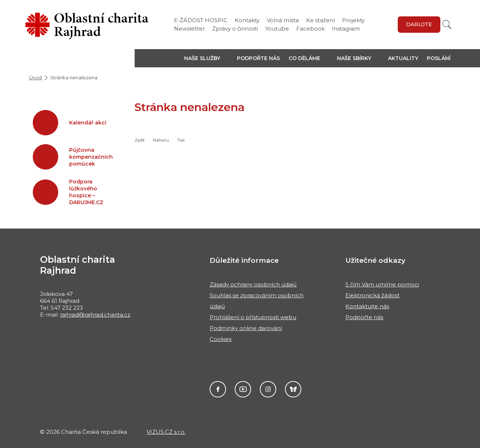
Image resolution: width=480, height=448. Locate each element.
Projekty (353, 20)
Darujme (293, 389)
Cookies (221, 339)
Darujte (419, 24)
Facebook (310, 29)
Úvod (35, 78)
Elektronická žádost (372, 295)
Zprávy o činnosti (235, 29)
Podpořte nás (258, 58)
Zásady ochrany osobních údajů (253, 284)
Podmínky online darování (246, 328)
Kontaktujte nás (367, 306)
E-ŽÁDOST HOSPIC (201, 20)
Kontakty (247, 20)
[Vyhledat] (447, 25)
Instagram (346, 29)
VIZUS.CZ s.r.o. (166, 432)
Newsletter (189, 29)
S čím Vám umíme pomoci (382, 284)
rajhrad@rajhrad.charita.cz (95, 315)
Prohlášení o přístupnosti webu (253, 317)
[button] (206, 58)
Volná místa (283, 20)
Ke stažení (320, 20)
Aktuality (403, 58)
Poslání (439, 58)
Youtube (277, 29)
